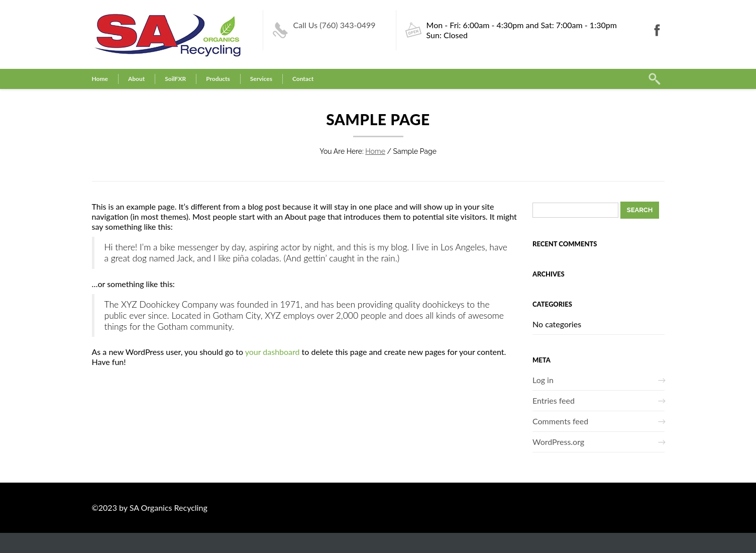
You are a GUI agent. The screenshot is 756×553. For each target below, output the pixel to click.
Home (100, 79)
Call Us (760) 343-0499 (335, 25)
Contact (303, 79)
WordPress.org (558, 442)
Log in (543, 380)
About (136, 79)
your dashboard (273, 352)
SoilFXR (175, 79)
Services (261, 79)
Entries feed (554, 400)
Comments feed (560, 421)
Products (218, 79)
